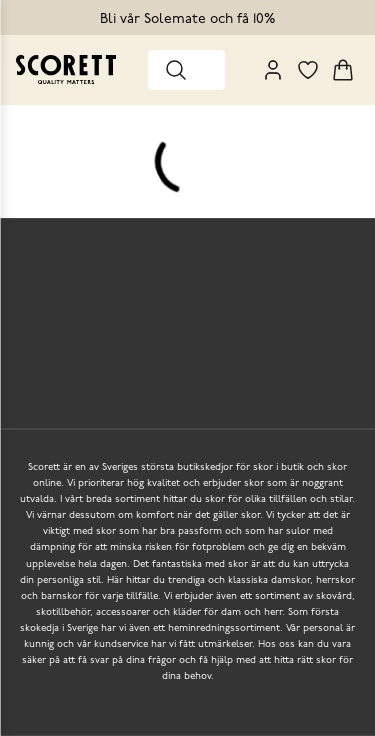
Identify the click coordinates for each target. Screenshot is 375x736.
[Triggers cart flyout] (343, 70)
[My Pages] (273, 70)
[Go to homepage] (66, 69)
